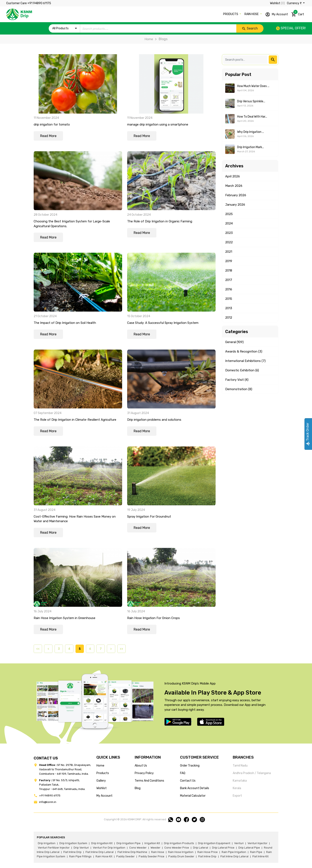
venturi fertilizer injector (54, 848)
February (236, 195)
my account (104, 796)
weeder (155, 848)
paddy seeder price (152, 856)
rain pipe (256, 852)
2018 (229, 271)
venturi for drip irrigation (109, 848)
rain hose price (208, 852)
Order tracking (190, 766)
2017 (229, 280)
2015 (229, 299)
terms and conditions (149, 781)
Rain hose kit (104, 856)
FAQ (183, 773)
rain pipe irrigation (234, 852)
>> (121, 649)
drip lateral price (223, 848)
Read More (48, 136)
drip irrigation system (73, 843)
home (100, 766)
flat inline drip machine (132, 852)
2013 (229, 308)
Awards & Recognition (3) (244, 351)
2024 (229, 223)
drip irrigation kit (102, 843)
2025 (229, 214)
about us (141, 766)
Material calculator (193, 796)
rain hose (158, 852)
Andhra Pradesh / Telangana (252, 773)
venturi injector (258, 843)
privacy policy (144, 773)
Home (149, 39)
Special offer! (291, 28)
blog (138, 788)
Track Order (308, 434)
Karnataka (240, 781)
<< (38, 649)
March (234, 186)
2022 (229, 242)
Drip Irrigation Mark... (251, 147)
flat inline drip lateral (100, 852)
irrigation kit (152, 843)
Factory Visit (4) (237, 380)
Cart (298, 14)
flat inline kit (260, 856)
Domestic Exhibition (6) (242, 370)
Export (237, 796)
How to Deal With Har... (252, 117)
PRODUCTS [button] (231, 14)
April (233, 176)
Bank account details (195, 788)
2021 (229, 252)
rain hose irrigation (181, 852)
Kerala (237, 788)
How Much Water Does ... (253, 86)
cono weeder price (177, 848)
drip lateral (201, 848)
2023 (229, 233)
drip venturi (81, 848)
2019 (229, 261)
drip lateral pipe (249, 848)
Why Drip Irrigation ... (251, 132)
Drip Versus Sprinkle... (251, 101)
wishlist (102, 788)
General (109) (234, 342)
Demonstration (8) (239, 389)
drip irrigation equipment (214, 843)
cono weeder (138, 848)
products (103, 773)
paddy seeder (125, 856)
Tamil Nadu (240, 766)
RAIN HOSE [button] (252, 14)
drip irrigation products (179, 843)
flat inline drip (72, 852)
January (235, 205)
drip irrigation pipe (129, 843)
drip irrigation (47, 843)
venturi (239, 843)
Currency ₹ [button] (295, 3)
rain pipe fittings (80, 856)
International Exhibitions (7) (245, 361)
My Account (277, 14)
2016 (229, 289)
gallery (101, 781)
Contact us (188, 781)
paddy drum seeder (181, 856)
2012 (229, 318)
